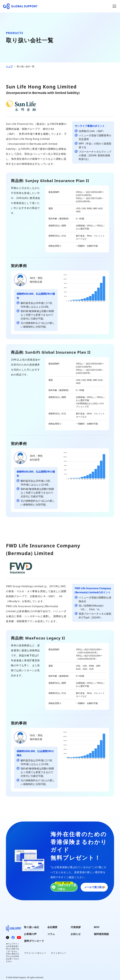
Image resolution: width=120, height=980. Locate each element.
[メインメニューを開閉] (114, 6)
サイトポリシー (59, 953)
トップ (9, 66)
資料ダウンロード (34, 941)
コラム (51, 934)
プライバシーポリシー (35, 953)
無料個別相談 (101, 934)
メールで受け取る (94, 887)
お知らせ (76, 934)
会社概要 (52, 927)
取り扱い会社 (32, 927)
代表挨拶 (76, 927)
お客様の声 (30, 934)
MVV (97, 927)
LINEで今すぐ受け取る (63, 887)
